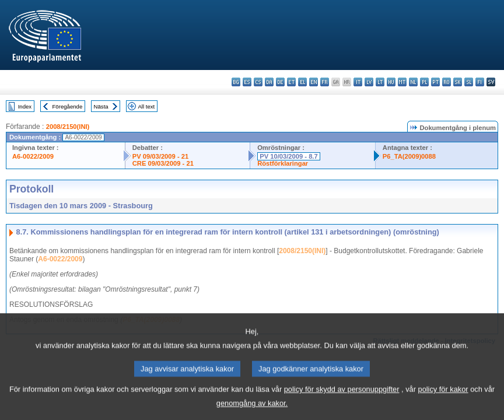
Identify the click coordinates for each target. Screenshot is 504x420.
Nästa (101, 106)
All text (146, 106)
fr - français (325, 82)
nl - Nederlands (413, 82)
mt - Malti (402, 82)
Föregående (68, 106)
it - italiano (358, 82)
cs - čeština (258, 82)
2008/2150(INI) (68, 127)
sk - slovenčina (458, 82)
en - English (314, 82)
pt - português (435, 82)
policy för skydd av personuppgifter (342, 399)
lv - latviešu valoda (369, 82)
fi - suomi (480, 82)
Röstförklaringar (283, 163)
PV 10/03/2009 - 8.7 (289, 156)
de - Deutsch (280, 82)
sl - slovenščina (469, 82)
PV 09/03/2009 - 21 (160, 156)
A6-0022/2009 (33, 156)
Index (25, 106)
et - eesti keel (291, 82)
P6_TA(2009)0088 (409, 156)
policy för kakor (443, 399)
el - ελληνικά (302, 82)
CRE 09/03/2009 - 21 (163, 163)
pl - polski (424, 82)
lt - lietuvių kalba (380, 82)
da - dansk (269, 82)
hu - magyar (391, 82)
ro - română (447, 82)
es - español (247, 82)
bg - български (236, 82)
